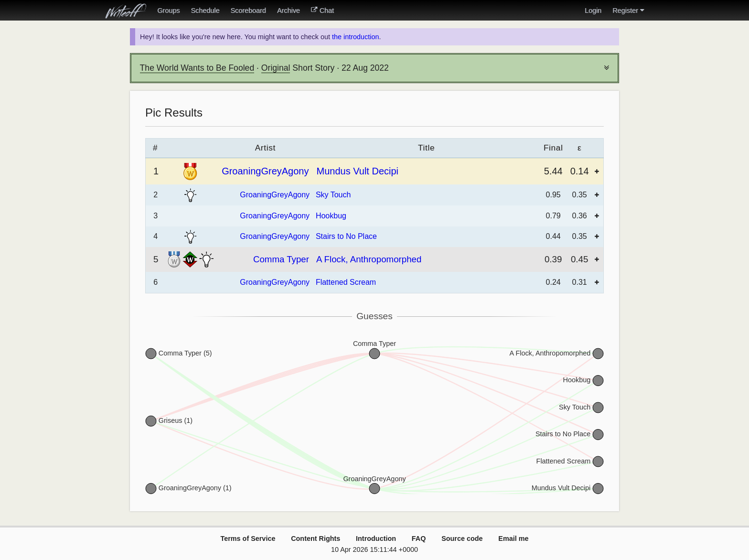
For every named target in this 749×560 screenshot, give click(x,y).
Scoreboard (248, 11)
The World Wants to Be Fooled (197, 68)
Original (276, 68)
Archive (289, 11)
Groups (168, 11)
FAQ (419, 538)
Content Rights (316, 538)
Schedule (205, 11)
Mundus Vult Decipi (357, 171)
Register (628, 11)
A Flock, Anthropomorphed (369, 259)
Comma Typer (281, 259)
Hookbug (331, 216)
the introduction (355, 37)
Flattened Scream (346, 282)
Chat (322, 11)
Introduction (376, 538)
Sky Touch (333, 195)
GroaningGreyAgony (265, 171)
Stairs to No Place (346, 236)
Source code (462, 538)
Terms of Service (248, 538)
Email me (513, 538)
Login (593, 11)
